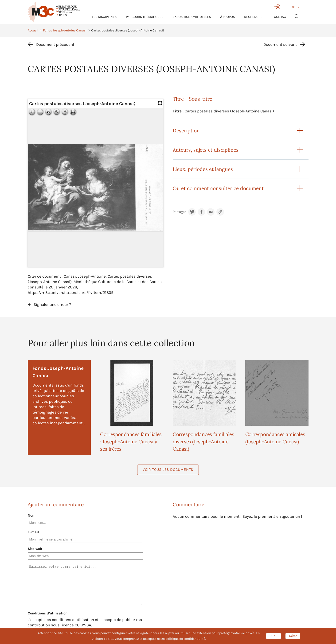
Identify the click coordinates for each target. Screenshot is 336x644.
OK (273, 636)
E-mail (33, 532)
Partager (179, 212)
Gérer (293, 636)
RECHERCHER (254, 17)
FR (293, 7)
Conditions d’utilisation (48, 613)
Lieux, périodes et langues (203, 169)
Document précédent (55, 44)
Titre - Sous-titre (192, 99)
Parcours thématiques (145, 17)
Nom (32, 515)
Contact (281, 17)
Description (186, 131)
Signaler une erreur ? (52, 304)
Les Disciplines (104, 17)
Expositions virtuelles (192, 17)
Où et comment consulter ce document (218, 188)
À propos (227, 17)
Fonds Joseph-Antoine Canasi (65, 30)
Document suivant (280, 44)
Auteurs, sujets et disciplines (206, 150)
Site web (35, 549)
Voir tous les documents (168, 470)
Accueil (33, 30)
